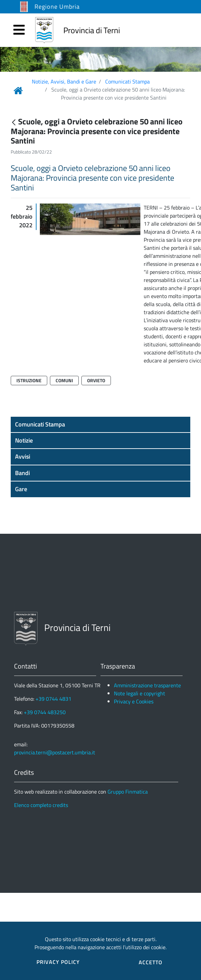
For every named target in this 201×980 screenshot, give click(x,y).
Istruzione (29, 380)
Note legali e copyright (140, 693)
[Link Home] (18, 91)
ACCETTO (151, 962)
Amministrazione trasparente (147, 685)
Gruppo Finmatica (128, 792)
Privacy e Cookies (134, 701)
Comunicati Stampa (127, 81)
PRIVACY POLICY (58, 962)
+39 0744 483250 (45, 712)
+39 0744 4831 (53, 699)
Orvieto (96, 380)
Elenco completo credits (41, 805)
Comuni (64, 380)
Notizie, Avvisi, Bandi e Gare (64, 81)
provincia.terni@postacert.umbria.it (55, 752)
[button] (100, 424)
